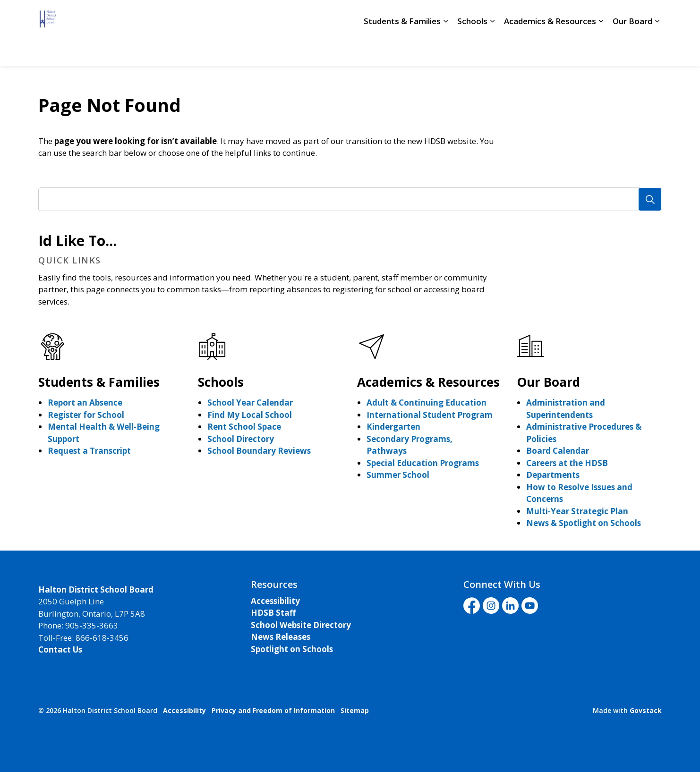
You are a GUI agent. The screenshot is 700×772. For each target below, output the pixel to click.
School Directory (375, 17)
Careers (320, 17)
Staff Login (435, 17)
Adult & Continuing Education (427, 403)
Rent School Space (244, 427)
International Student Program (430, 415)
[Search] (650, 199)
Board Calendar (558, 451)
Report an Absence (85, 403)
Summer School (398, 475)
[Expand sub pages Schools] (492, 50)
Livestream (489, 17)
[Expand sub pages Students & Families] (445, 50)
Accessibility (275, 601)
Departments (553, 475)
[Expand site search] (652, 17)
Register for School (86, 415)
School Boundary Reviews (259, 451)
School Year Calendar (250, 403)
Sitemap (355, 710)
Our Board (632, 49)
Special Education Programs (423, 463)
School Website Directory (301, 625)
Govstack (646, 710)
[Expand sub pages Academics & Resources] (601, 50)
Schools (472, 49)
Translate (545, 17)
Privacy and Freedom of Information (273, 710)
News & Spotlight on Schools (584, 523)
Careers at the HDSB (567, 463)
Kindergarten (393, 427)
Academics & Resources (550, 49)
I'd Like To (606, 17)
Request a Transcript (89, 451)
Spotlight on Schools (292, 649)
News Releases (281, 637)
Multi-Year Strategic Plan (577, 511)
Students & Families (402, 49)
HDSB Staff (273, 613)
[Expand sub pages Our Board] (657, 50)
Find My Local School (250, 415)
